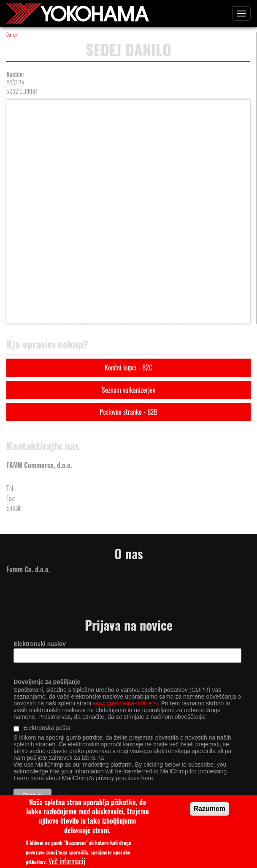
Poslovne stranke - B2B (128, 412)
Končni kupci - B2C (128, 367)
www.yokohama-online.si (125, 703)
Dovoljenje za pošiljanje (47, 682)
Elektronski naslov (40, 644)
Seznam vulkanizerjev (128, 390)
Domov (12, 35)
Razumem (210, 812)
